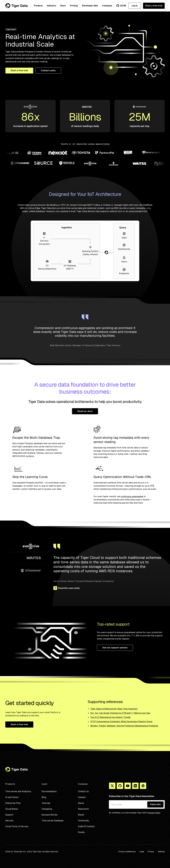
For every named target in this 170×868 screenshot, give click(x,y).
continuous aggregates (132, 496)
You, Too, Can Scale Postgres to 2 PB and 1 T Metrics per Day (120, 713)
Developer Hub (90, 6)
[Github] (120, 786)
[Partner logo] (13, 153)
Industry (51, 6)
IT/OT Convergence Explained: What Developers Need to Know (121, 722)
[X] (112, 786)
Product (38, 6)
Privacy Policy (154, 813)
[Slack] (143, 786)
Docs (63, 6)
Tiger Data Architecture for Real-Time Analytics (114, 709)
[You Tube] (128, 786)
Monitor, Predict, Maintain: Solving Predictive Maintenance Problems (124, 726)
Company (107, 6)
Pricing (74, 6)
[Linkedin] (135, 786)
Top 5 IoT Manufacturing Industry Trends (110, 717)
